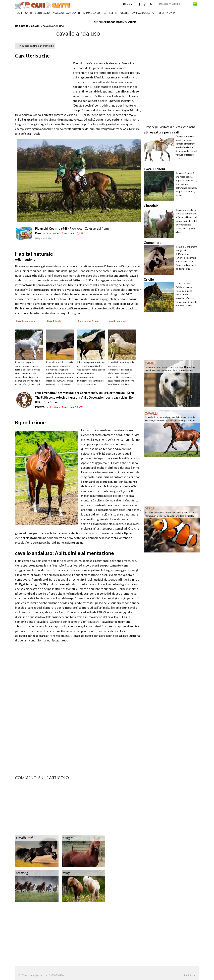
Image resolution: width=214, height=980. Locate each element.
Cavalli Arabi (25, 838)
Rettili (113, 13)
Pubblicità (189, 975)
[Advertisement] (54, 22)
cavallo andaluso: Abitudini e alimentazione (64, 553)
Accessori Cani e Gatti (66, 13)
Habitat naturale (34, 254)
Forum (127, 4)
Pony (66, 873)
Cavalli (36, 26)
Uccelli (125, 13)
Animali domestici (143, 13)
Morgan (68, 838)
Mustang (22, 873)
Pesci (161, 13)
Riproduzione (30, 422)
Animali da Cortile (94, 13)
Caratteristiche (32, 56)
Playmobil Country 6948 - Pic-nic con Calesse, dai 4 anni (72, 228)
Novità (171, 13)
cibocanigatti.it (115, 22)
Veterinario (42, 13)
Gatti (28, 13)
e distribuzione (25, 259)
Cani (19, 13)
